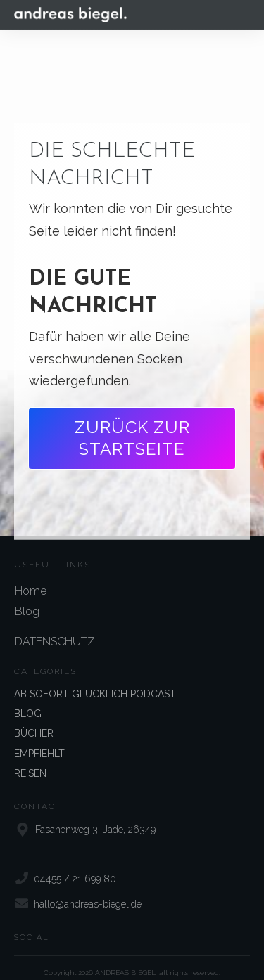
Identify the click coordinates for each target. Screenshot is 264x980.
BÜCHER (34, 721)
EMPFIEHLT (39, 741)
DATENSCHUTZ (55, 629)
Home (31, 578)
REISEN (30, 761)
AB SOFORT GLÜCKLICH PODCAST (95, 681)
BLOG (28, 701)
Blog (27, 599)
